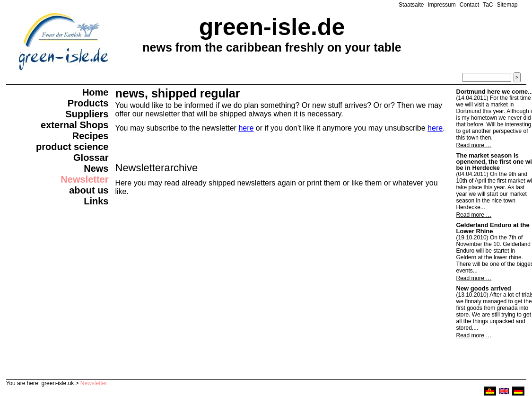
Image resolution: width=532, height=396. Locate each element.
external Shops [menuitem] (74, 125)
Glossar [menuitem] (91, 158)
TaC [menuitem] (488, 5)
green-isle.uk (57, 383)
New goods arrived (484, 288)
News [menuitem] (96, 168)
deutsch (518, 391)
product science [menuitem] (72, 147)
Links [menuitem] (96, 201)
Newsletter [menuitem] (84, 179)
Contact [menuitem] (469, 5)
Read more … (474, 145)
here (246, 128)
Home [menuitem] (96, 92)
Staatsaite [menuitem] (411, 5)
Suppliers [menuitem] (87, 114)
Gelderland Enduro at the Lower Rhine (493, 228)
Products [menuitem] (88, 103)
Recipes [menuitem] (91, 136)
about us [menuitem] (89, 190)
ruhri (490, 391)
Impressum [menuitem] (441, 5)
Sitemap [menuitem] (507, 5)
